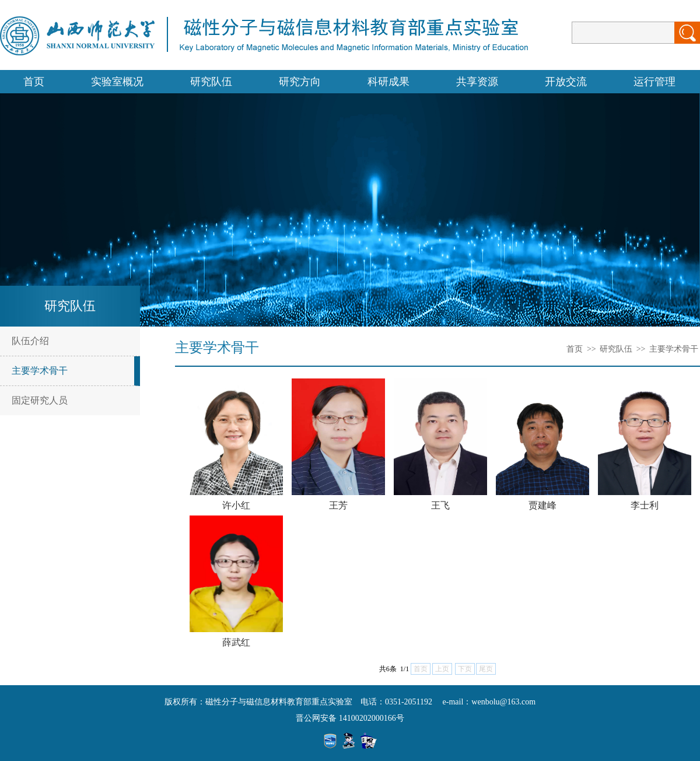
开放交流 (566, 82)
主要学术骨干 (40, 371)
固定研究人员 (40, 400)
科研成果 (388, 82)
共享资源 (477, 82)
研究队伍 (211, 82)
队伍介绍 (30, 341)
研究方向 (300, 82)
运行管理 (654, 82)
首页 (34, 82)
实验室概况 (117, 82)
